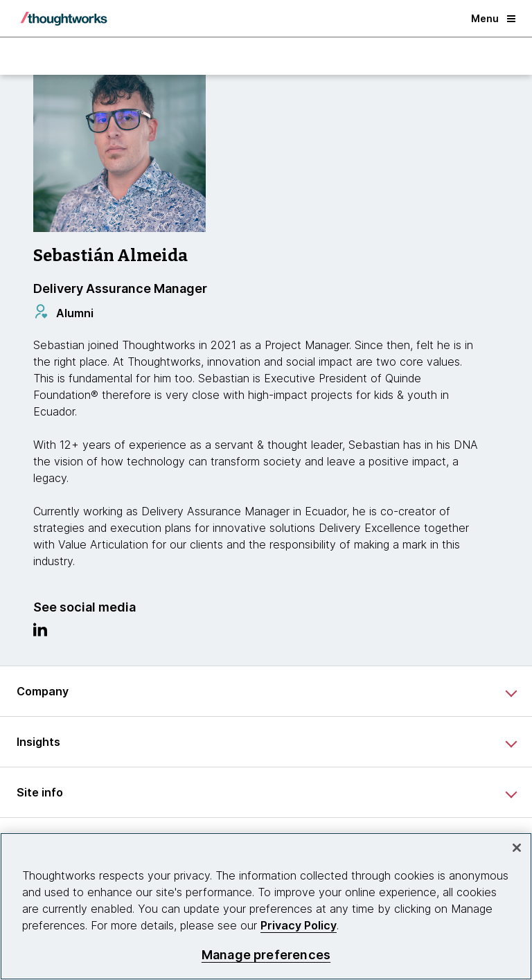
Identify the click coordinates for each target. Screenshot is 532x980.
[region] (266, 906)
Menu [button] (493, 18)
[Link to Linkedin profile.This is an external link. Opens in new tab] (40, 633)
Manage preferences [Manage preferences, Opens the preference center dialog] (266, 955)
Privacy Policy (299, 925)
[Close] (517, 848)
